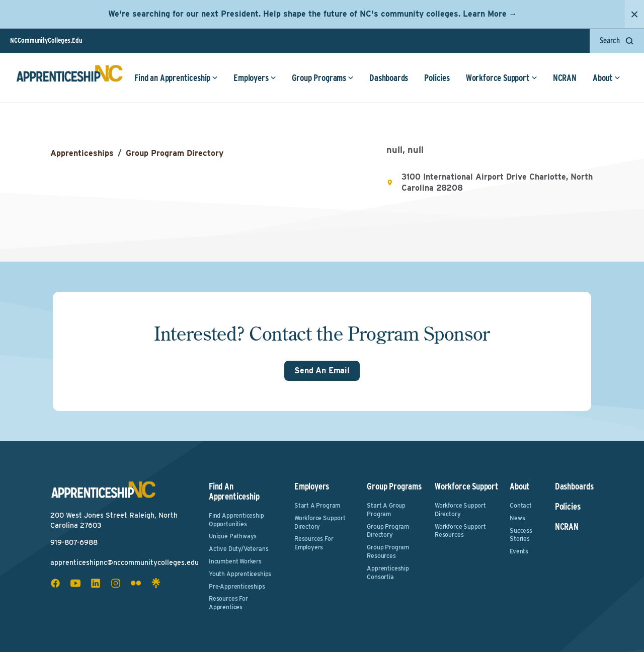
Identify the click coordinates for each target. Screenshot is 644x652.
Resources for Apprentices (228, 603)
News (517, 518)
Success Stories (521, 535)
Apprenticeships (82, 153)
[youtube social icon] (75, 583)
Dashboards (389, 78)
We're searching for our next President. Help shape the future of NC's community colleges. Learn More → (313, 14)
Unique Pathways (233, 536)
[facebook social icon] (55, 583)
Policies (437, 78)
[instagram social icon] (116, 583)
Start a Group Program (386, 510)
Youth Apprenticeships (240, 574)
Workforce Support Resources (460, 531)
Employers (255, 78)
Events (519, 551)
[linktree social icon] (156, 583)
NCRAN (565, 78)
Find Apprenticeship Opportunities (236, 520)
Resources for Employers (314, 543)
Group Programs (323, 78)
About (607, 78)
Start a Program (317, 505)
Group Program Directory (175, 153)
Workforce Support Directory (320, 522)
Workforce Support (502, 78)
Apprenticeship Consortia (388, 573)
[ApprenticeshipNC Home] (69, 77)
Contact (521, 505)
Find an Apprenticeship (176, 78)
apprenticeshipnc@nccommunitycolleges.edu (125, 562)
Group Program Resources (388, 551)
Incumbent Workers (235, 561)
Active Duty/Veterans (238, 549)
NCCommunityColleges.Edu (46, 40)
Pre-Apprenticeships (237, 586)
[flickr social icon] (136, 583)
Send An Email (322, 371)
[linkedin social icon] (96, 583)
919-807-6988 (74, 542)
